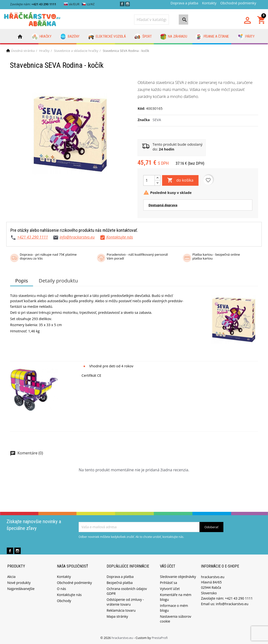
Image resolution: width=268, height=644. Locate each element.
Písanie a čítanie (212, 37)
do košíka (180, 180)
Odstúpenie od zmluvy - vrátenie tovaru (125, 602)
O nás (62, 589)
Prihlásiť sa (168, 583)
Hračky (41, 37)
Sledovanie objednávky (178, 577)
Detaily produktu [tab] (58, 281)
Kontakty (209, 3)
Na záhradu (174, 37)
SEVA (157, 120)
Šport (143, 37)
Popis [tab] (22, 281)
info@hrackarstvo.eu (77, 237)
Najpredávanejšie (21, 589)
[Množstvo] (149, 180)
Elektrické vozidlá (107, 37)
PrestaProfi (160, 638)
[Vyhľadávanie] (151, 20)
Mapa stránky (117, 616)
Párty (246, 37)
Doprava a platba (184, 3)
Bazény (70, 37)
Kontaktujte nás (69, 595)
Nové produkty (19, 583)
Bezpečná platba (120, 583)
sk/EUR (72, 4)
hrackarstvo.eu (123, 638)
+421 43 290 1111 (32, 237)
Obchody (64, 601)
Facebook (122, 4)
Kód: (141, 108)
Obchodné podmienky (238, 3)
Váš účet (168, 566)
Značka (144, 120)
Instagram (127, 4)
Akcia (11, 577)
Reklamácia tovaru (121, 610)
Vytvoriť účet (170, 589)
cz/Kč (88, 4)
